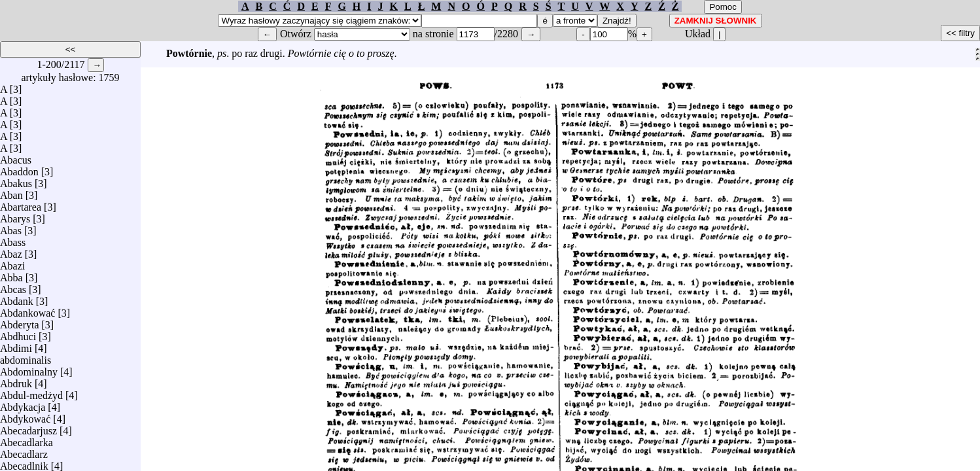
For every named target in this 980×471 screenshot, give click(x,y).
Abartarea (21, 204)
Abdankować (27, 310)
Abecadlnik (24, 463)
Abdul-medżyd (31, 392)
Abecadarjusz (28, 427)
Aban (11, 192)
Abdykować (25, 416)
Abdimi (16, 345)
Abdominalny (29, 369)
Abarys (15, 216)
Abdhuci (18, 333)
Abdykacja (23, 404)
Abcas (13, 286)
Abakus (16, 180)
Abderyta (20, 322)
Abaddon (19, 168)
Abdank (17, 298)
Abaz (11, 251)
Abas (11, 227)
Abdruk (16, 380)
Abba (11, 274)
